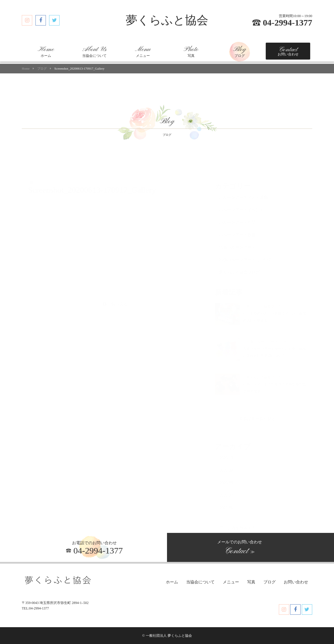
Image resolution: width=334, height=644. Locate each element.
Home (26, 69)
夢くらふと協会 (167, 20)
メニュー (143, 52)
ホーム (46, 52)
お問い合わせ (288, 51)
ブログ (240, 52)
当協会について (94, 52)
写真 (191, 52)
